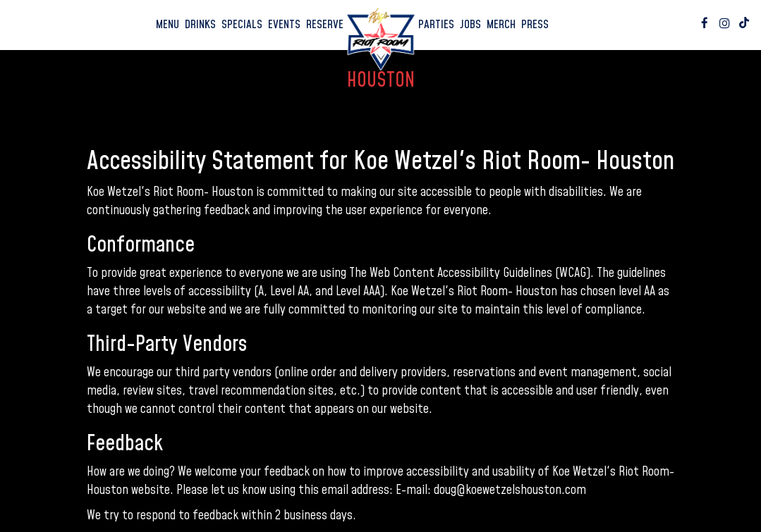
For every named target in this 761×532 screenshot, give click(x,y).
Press (535, 25)
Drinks (200, 25)
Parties (436, 25)
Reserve (325, 25)
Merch (501, 25)
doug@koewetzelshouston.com (510, 490)
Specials (242, 25)
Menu (168, 25)
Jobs (470, 25)
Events (284, 25)
